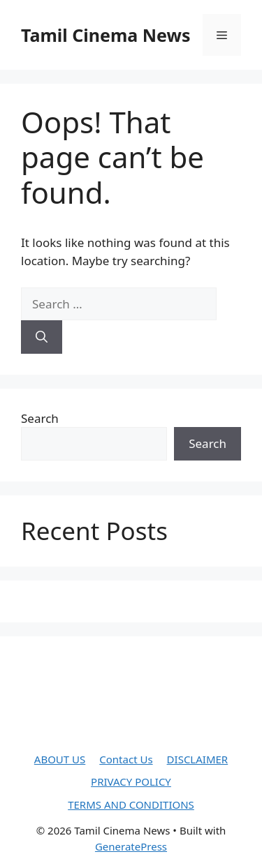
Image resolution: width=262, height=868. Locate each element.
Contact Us (126, 759)
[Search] (42, 337)
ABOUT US (60, 759)
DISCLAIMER (198, 759)
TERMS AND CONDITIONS (131, 805)
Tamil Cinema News (105, 35)
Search (40, 418)
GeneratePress (131, 846)
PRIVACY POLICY (131, 781)
